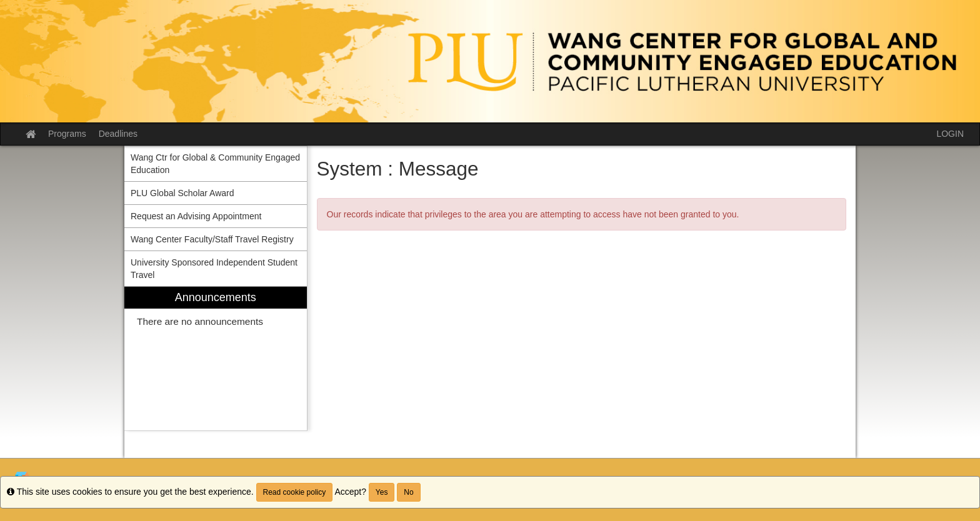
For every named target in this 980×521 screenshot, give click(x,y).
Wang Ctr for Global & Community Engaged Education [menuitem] (215, 164)
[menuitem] (216, 359)
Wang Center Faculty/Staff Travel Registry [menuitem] (212, 239)
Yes (382, 492)
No (408, 492)
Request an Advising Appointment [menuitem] (196, 216)
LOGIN (950, 134)
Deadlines (118, 134)
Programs (67, 134)
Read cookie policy (295, 492)
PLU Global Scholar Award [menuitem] (182, 193)
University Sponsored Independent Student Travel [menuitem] (214, 269)
